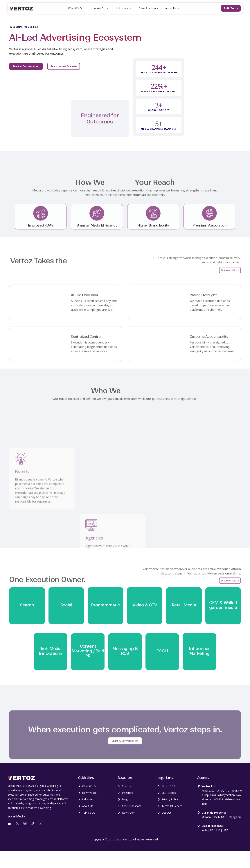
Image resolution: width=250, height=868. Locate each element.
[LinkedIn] (10, 823)
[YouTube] (40, 823)
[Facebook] (33, 823)
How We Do (100, 8)
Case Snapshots (148, 8)
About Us (173, 8)
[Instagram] (25, 823)
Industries (124, 8)
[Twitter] (17, 823)
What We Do (76, 8)
